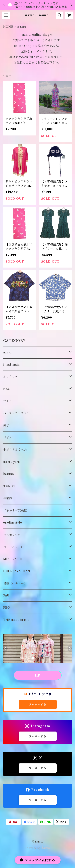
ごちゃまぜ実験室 (15, 510)
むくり (8, 401)
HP (38, 675)
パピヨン (9, 437)
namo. (8, 352)
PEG (6, 608)
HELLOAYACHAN (17, 571)
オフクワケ (11, 377)
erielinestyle (12, 523)
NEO (7, 389)
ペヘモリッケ (12, 535)
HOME (8, 27)
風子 (6, 425)
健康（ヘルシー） (15, 583)
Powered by (37, 848)
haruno (9, 474)
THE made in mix (16, 620)
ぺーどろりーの (14, 547)
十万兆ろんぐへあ (15, 450)
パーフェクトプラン (16, 413)
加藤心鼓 (9, 486)
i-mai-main (11, 365)
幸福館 (8, 498)
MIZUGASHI (13, 559)
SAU (6, 595)
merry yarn (11, 462)
